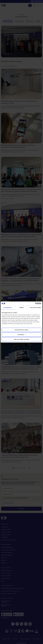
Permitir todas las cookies (21, 330)
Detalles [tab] (21, 307)
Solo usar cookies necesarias (21, 339)
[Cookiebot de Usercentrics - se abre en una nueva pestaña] (35, 304)
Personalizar (22, 335)
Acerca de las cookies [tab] (35, 307)
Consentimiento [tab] (8, 307)
